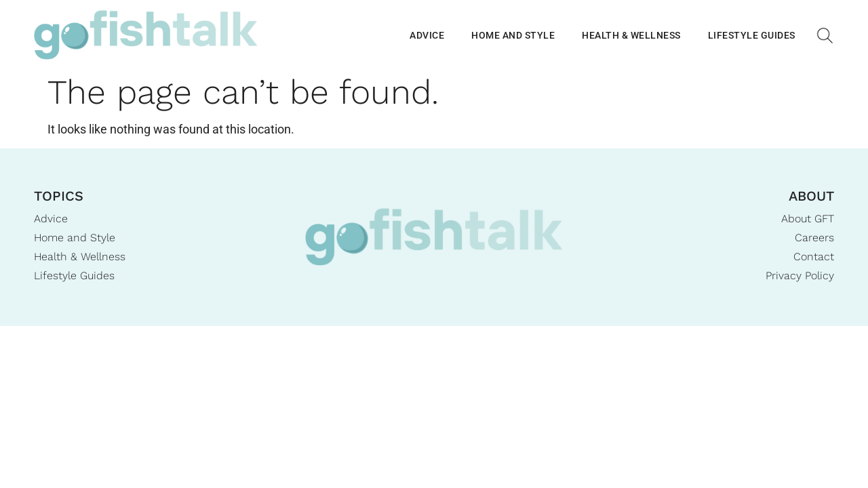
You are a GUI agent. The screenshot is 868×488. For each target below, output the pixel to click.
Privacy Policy (800, 276)
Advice (427, 35)
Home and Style (513, 35)
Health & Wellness (631, 35)
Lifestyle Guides (752, 35)
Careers (814, 238)
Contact (814, 257)
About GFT (808, 219)
